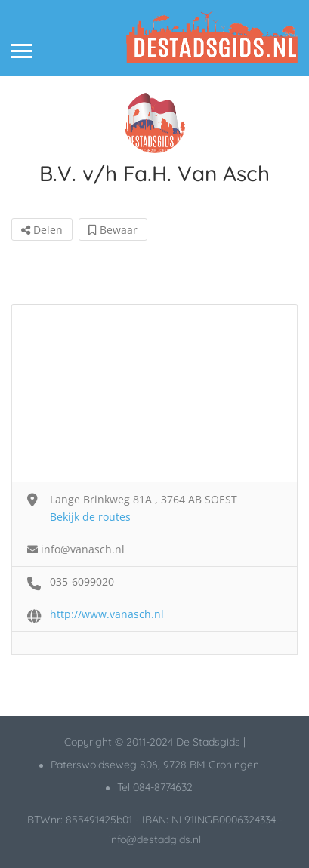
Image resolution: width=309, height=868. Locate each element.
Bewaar (113, 230)
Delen (42, 230)
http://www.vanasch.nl (107, 614)
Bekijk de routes (90, 517)
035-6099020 (82, 582)
